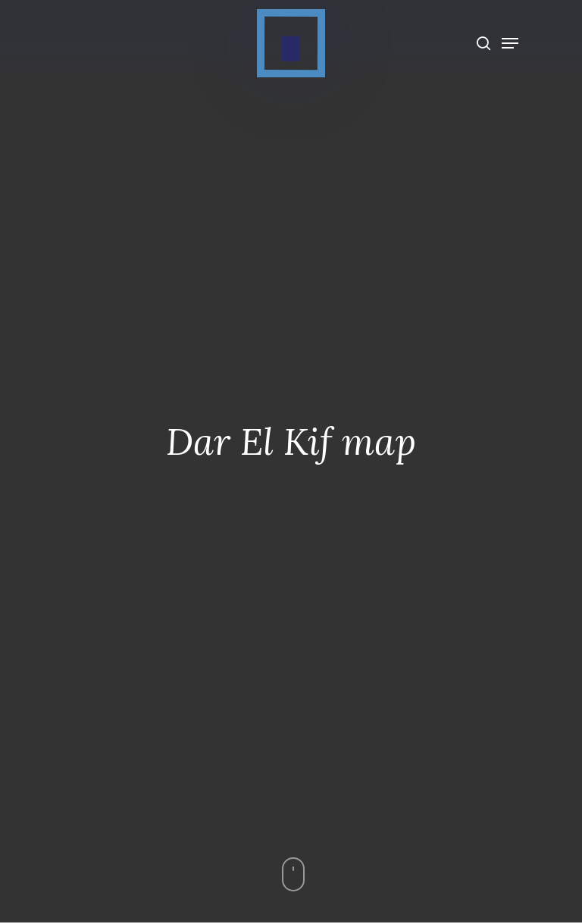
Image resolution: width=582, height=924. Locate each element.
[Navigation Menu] (510, 43)
